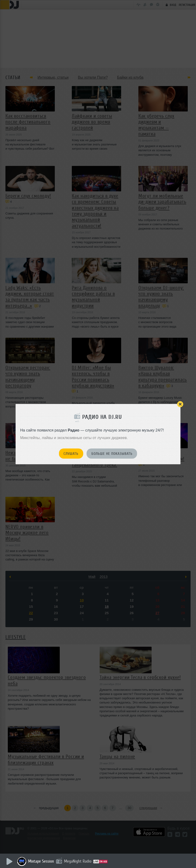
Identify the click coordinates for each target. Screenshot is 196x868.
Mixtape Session (42, 861)
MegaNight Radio (78, 861)
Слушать (71, 454)
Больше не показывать (112, 454)
